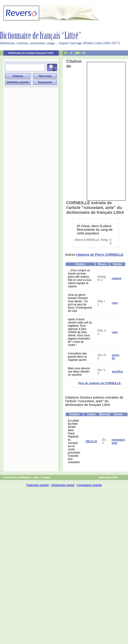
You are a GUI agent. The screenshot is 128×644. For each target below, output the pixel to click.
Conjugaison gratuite (89, 485)
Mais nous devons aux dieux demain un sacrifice (79, 372)
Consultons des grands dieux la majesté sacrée (77, 357)
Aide (36, 477)
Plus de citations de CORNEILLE (100, 383)
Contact (46, 477)
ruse (115, 303)
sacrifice (117, 372)
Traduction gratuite (37, 485)
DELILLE (91, 441)
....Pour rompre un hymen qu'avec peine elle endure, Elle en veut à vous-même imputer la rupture (80, 278)
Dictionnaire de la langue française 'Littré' (31, 53)
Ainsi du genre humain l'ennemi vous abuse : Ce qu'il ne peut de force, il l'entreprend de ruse (80, 303)
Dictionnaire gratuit (63, 485)
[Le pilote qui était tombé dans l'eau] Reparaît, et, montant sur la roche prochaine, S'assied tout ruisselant (74, 441)
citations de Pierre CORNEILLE (100, 255)
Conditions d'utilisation (17, 477)
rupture (117, 278)
